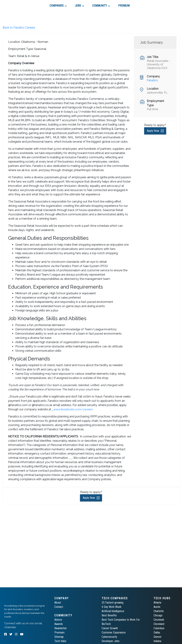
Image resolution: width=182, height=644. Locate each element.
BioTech (106, 624)
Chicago (158, 615)
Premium (59, 633)
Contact (59, 607)
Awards (59, 624)
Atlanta (157, 603)
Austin (157, 607)
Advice (58, 620)
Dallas (157, 633)
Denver (158, 637)
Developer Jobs (111, 641)
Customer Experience (114, 633)
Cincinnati (159, 620)
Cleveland (159, 624)
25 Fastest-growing (113, 603)
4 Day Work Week (112, 607)
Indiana (157, 641)
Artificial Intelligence (113, 611)
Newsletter (61, 628)
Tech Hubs (60, 641)
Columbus (159, 628)
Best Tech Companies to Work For (121, 620)
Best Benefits (109, 615)
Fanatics (152, 80)
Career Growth (110, 628)
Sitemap (59, 637)
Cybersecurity (109, 637)
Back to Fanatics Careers (19, 28)
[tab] (17, 4)
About (58, 603)
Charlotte (159, 611)
